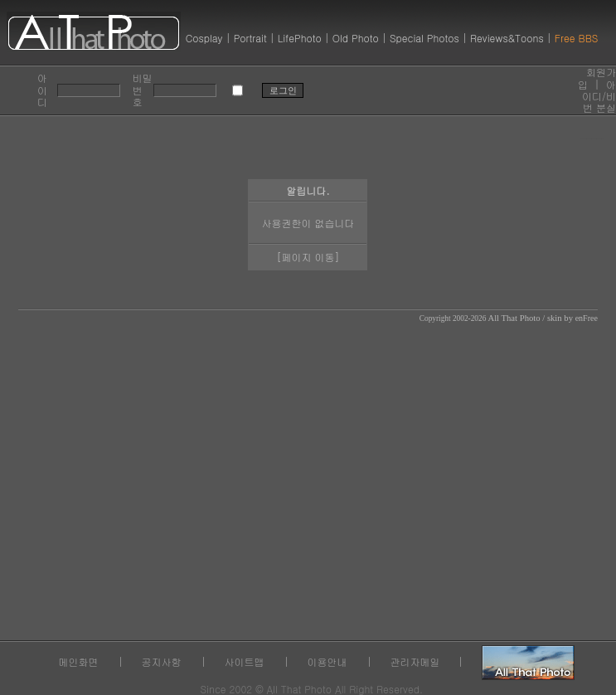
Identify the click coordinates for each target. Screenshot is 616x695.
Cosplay (204, 38)
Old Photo (356, 38)
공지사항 (162, 661)
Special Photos (424, 38)
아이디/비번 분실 (599, 96)
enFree (587, 318)
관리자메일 (415, 661)
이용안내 (327, 661)
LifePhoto (300, 38)
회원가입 (597, 78)
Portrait (250, 38)
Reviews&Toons (507, 38)
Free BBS (577, 38)
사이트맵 (245, 661)
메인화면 (79, 661)
